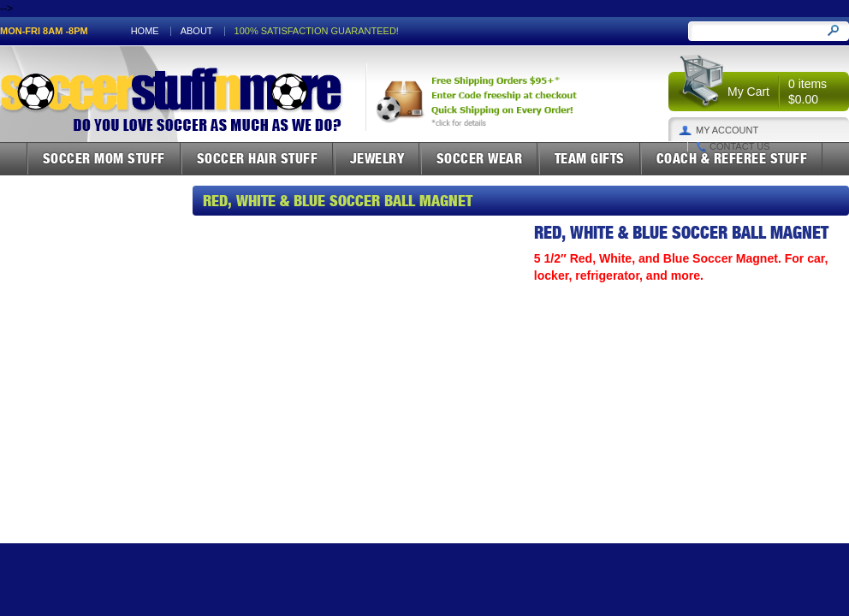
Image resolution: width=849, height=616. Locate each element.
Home (145, 31)
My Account (727, 130)
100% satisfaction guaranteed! (317, 31)
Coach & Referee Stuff (732, 158)
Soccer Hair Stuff (258, 158)
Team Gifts (590, 158)
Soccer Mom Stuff (104, 158)
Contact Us (740, 147)
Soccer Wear (480, 158)
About (197, 31)
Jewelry (377, 158)
